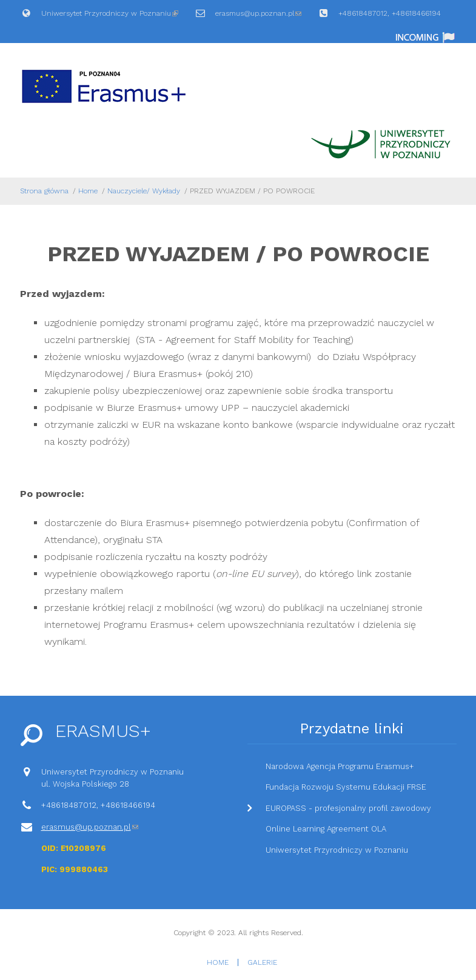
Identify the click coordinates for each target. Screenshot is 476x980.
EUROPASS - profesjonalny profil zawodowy (348, 808)
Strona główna (44, 191)
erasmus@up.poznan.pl (258, 17)
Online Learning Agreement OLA (326, 829)
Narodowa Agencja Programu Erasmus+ (340, 766)
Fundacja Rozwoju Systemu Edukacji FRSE (346, 787)
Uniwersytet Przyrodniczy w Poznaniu (110, 17)
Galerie (262, 962)
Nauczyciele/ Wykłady (144, 191)
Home (88, 191)
